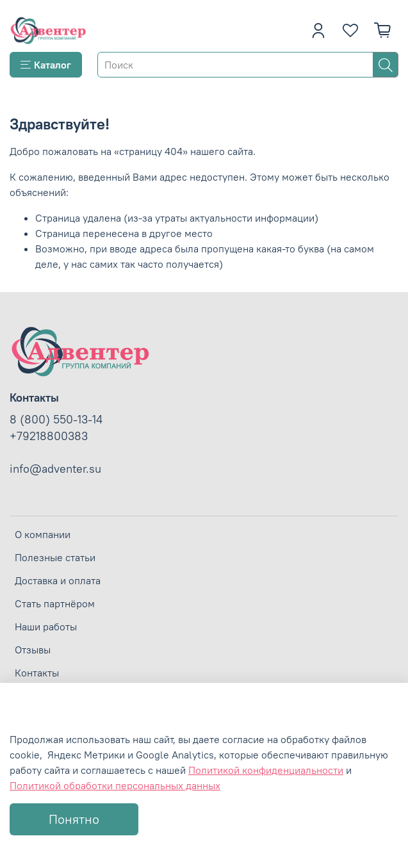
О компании (43, 534)
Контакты (37, 673)
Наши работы (46, 626)
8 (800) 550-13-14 (56, 420)
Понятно (74, 819)
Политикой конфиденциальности (266, 770)
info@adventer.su (55, 469)
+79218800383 (49, 436)
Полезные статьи (55, 557)
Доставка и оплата (58, 580)
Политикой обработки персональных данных (115, 785)
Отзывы (33, 650)
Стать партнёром (55, 603)
